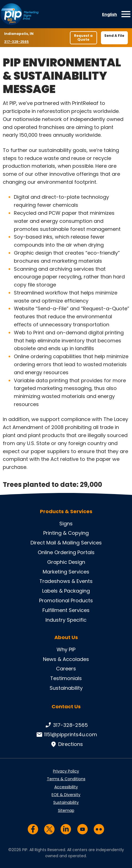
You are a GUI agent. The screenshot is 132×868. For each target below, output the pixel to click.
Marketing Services (66, 572)
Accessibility (66, 787)
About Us (66, 637)
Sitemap (66, 810)
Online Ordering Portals (66, 552)
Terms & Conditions (66, 779)
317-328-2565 (17, 42)
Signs (66, 524)
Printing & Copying (66, 533)
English (110, 14)
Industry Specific (66, 620)
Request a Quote (83, 38)
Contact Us (66, 706)
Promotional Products (66, 600)
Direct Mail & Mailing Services (66, 543)
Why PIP (66, 649)
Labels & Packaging (66, 591)
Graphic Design (66, 562)
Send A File (114, 36)
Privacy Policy (66, 771)
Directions (66, 744)
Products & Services (66, 512)
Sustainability (66, 688)
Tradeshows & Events (66, 581)
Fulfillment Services (66, 610)
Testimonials (66, 678)
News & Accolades (66, 659)
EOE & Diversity (66, 795)
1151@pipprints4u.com (66, 735)
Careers (66, 669)
